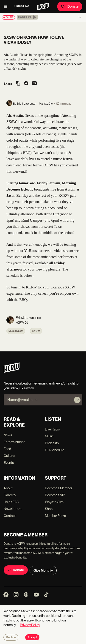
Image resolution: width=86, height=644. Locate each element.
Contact (10, 516)
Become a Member (59, 488)
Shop (49, 509)
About (8, 488)
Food (7, 449)
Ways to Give (54, 502)
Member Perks (55, 516)
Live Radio (52, 429)
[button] (27, 17)
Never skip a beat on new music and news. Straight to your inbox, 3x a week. (41, 386)
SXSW (36, 331)
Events (9, 463)
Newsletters (12, 509)
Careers (10, 495)
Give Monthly (43, 570)
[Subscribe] (77, 400)
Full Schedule (55, 450)
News (8, 435)
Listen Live (21, 6)
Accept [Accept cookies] (32, 637)
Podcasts (52, 443)
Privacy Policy (30, 625)
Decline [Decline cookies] (11, 637)
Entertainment (14, 442)
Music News (16, 331)
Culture (9, 456)
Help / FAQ (11, 502)
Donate (70, 6)
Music (49, 436)
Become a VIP (55, 495)
